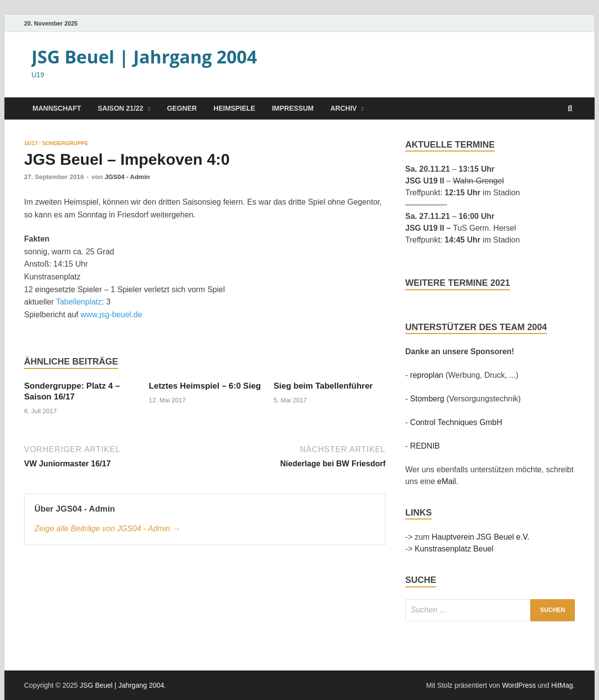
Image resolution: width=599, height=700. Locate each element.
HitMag (562, 685)
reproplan (427, 375)
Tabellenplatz (79, 302)
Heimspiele (234, 108)
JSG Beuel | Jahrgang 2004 (144, 57)
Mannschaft (57, 108)
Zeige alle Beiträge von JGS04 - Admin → (107, 529)
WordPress (519, 685)
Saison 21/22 (121, 108)
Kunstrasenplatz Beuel (454, 549)
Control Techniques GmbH (456, 422)
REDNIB (425, 446)
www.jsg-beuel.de (111, 315)
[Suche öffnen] (570, 109)
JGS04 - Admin (127, 177)
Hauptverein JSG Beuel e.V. (481, 537)
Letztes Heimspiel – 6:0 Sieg (205, 386)
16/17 (31, 143)
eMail (447, 481)
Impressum (293, 108)
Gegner (182, 108)
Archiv (344, 108)
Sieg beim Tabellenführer (323, 386)
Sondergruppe (65, 143)
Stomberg (427, 399)
